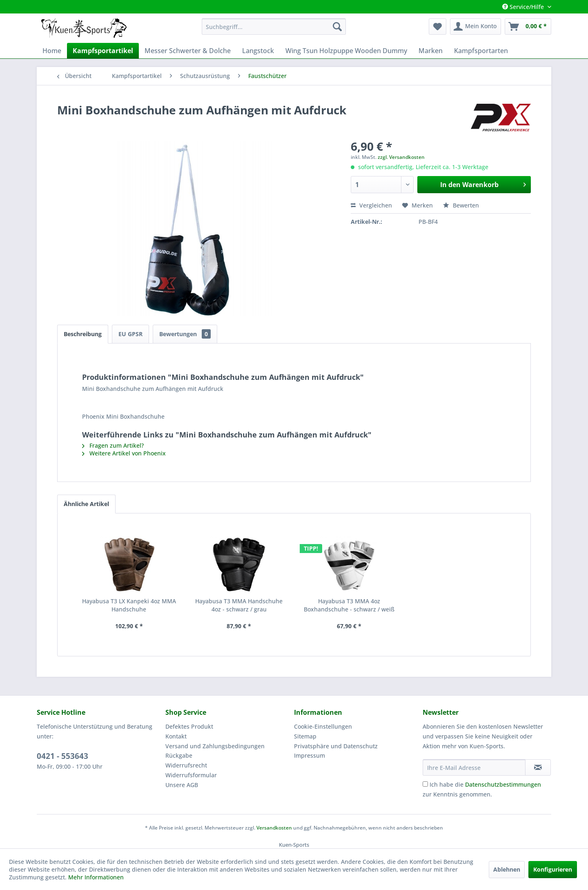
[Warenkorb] (528, 27)
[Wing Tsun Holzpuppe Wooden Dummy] (346, 51)
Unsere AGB (182, 785)
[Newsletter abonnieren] (538, 767)
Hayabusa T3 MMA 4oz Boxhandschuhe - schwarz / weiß (349, 605)
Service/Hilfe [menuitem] (524, 7)
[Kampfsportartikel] (103, 51)
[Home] (52, 51)
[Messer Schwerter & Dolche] (188, 51)
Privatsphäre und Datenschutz (336, 746)
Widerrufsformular (191, 775)
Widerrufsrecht (186, 765)
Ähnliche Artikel (86, 504)
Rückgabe (179, 755)
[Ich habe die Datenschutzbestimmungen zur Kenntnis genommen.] (425, 784)
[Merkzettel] (438, 27)
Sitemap (305, 736)
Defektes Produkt (189, 726)
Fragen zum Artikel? (113, 445)
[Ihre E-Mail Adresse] (474, 767)
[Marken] (431, 51)
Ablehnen (507, 869)
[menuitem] (274, 27)
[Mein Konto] (476, 27)
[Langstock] (258, 51)
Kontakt (176, 736)
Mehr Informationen (96, 877)
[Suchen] (337, 27)
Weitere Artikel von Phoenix (124, 453)
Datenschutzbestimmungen (503, 784)
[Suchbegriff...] (274, 27)
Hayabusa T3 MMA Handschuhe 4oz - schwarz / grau (239, 605)
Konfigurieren (553, 869)
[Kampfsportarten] (481, 51)
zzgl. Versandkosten (401, 157)
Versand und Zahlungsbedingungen (215, 746)
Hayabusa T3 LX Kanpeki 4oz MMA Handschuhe (129, 605)
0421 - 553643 (62, 756)
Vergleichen (371, 205)
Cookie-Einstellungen (323, 726)
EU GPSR (130, 334)
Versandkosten (274, 828)
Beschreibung (83, 334)
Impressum (310, 755)
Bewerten (461, 205)
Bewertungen (185, 334)
